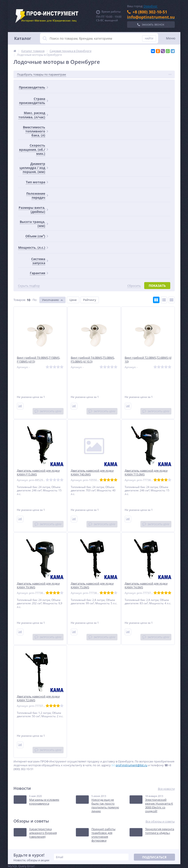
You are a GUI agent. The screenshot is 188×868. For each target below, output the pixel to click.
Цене (73, 300)
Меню (171, 38)
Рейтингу (90, 300)
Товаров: (20, 300)
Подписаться (154, 857)
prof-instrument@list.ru (132, 765)
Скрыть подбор (29, 286)
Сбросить (134, 286)
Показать (157, 286)
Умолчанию (50, 300)
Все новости (166, 789)
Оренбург (150, 6)
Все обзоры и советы (160, 822)
